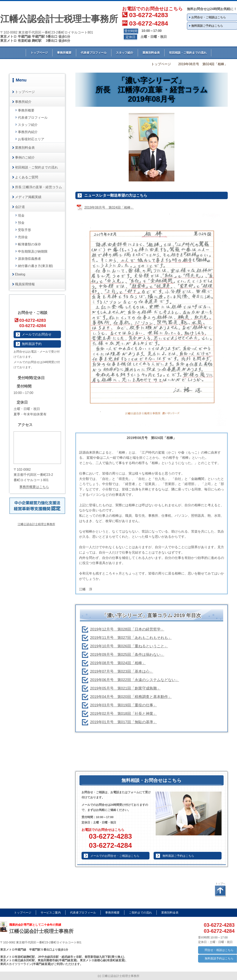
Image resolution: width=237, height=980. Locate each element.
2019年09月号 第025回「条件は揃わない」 (127, 655)
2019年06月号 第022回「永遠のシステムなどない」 (135, 680)
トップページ (39, 53)
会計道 (20, 207)
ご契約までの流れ (140, 913)
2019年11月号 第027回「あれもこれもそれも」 (131, 638)
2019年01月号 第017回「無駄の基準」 (124, 722)
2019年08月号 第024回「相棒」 (118, 663)
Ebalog (20, 274)
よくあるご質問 (27, 177)
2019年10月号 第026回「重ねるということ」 (129, 646)
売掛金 (23, 237)
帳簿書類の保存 (29, 244)
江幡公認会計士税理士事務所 (36, 524)
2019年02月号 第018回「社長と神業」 (124, 714)
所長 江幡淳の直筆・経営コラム (39, 187)
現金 (21, 215)
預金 (21, 223)
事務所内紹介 (28, 132)
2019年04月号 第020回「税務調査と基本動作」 (131, 697)
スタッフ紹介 (125, 53)
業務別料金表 (151, 53)
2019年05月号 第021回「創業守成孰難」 (125, 688)
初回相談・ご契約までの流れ (188, 53)
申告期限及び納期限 (33, 251)
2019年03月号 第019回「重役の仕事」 (124, 705)
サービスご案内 (51, 913)
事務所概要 (64, 53)
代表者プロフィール (94, 53)
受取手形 (25, 230)
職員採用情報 (25, 284)
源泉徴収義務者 (29, 259)
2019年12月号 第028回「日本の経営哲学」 (127, 629)
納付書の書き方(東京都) (36, 266)
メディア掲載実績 (28, 197)
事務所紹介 (23, 102)
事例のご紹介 (25, 157)
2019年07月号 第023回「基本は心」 (122, 671)
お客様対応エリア (31, 139)
